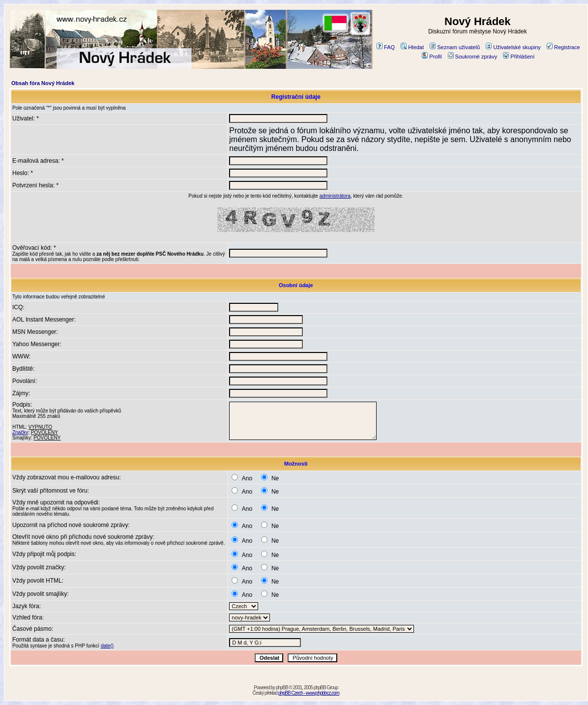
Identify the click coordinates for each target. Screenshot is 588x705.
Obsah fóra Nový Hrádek (43, 83)
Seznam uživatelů (455, 47)
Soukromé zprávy (473, 57)
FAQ (386, 47)
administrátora (335, 196)
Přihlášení (519, 57)
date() (107, 646)
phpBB (282, 688)
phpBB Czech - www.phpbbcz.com (309, 693)
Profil (432, 57)
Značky (20, 432)
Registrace (563, 47)
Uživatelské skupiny (513, 47)
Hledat (412, 47)
